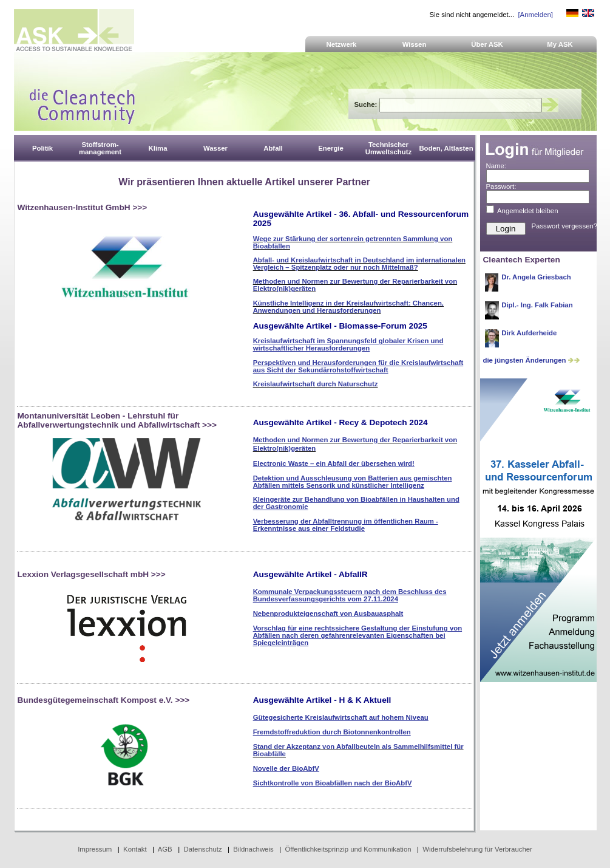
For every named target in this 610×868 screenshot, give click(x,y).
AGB (165, 849)
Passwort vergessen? (565, 226)
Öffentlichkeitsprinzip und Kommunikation (348, 849)
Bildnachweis (253, 849)
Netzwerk (342, 44)
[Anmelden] (535, 15)
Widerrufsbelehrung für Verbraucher (477, 849)
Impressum (95, 849)
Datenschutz (202, 849)
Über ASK (487, 44)
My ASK (560, 44)
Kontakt (135, 849)
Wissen (415, 44)
